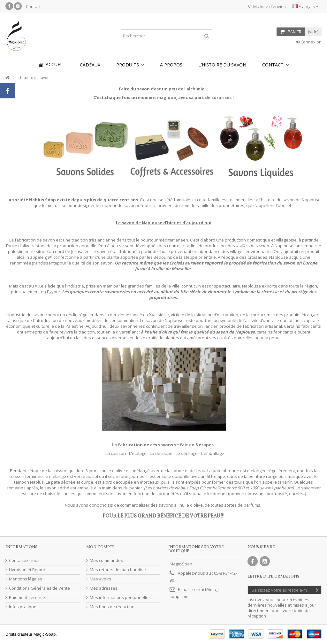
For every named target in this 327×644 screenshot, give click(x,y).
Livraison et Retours (28, 570)
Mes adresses (104, 588)
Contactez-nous (24, 560)
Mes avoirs (100, 579)
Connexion (309, 42)
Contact (33, 6)
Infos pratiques (24, 607)
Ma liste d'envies (267, 6)
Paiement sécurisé (27, 598)
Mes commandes (106, 560)
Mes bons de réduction (112, 607)
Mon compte (100, 547)
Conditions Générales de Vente (39, 588)
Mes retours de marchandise (118, 570)
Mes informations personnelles (120, 598)
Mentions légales (26, 579)
